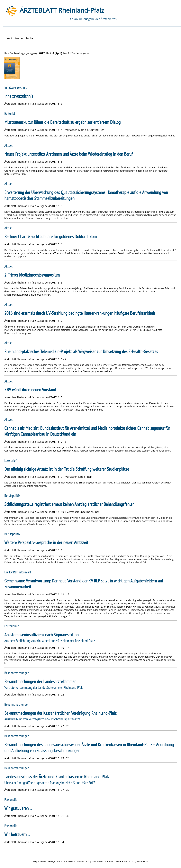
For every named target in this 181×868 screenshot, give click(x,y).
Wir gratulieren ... (18, 808)
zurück (8, 38)
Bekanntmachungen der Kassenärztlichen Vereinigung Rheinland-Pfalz (60, 713)
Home (19, 38)
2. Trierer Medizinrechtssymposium (32, 275)
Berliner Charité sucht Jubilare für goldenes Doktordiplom (51, 237)
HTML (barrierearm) (139, 861)
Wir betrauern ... (17, 834)
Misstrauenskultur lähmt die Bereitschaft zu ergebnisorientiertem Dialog (62, 122)
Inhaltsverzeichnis (19, 96)
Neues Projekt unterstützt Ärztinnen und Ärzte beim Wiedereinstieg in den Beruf (69, 154)
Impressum (70, 861)
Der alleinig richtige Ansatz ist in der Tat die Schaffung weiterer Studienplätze (67, 469)
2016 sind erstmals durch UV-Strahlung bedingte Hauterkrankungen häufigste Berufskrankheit (80, 313)
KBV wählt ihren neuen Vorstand (30, 390)
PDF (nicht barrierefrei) (116, 861)
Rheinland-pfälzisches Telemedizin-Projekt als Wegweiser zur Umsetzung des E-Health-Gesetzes (81, 351)
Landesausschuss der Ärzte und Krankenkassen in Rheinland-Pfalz (57, 777)
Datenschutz (83, 861)
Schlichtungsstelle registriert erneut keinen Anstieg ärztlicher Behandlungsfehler (69, 504)
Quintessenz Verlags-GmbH (49, 861)
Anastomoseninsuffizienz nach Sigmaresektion (41, 635)
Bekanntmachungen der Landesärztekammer (40, 681)
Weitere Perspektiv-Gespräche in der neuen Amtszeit (46, 542)
